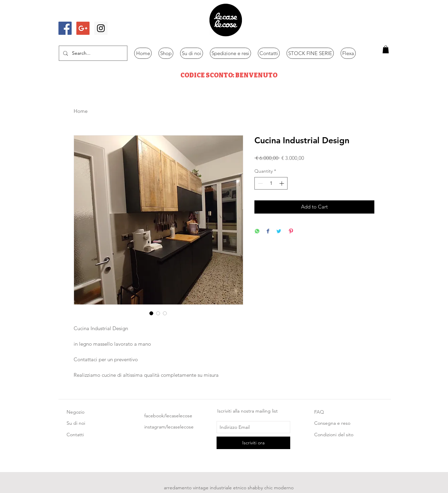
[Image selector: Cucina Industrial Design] (151, 313)
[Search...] (92, 53)
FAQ (319, 412)
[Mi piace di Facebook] (78, 15)
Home (81, 111)
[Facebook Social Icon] (65, 28)
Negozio (76, 412)
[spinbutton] (271, 183)
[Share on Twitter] (279, 232)
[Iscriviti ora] (253, 443)
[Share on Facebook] (268, 232)
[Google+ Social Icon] (83, 28)
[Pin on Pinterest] (291, 232)
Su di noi (76, 423)
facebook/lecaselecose (168, 416)
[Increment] (282, 183)
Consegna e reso (332, 423)
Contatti (75, 435)
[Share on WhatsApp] (257, 232)
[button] (386, 50)
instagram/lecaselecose (169, 427)
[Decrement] (260, 183)
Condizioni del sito (334, 435)
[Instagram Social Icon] (101, 28)
